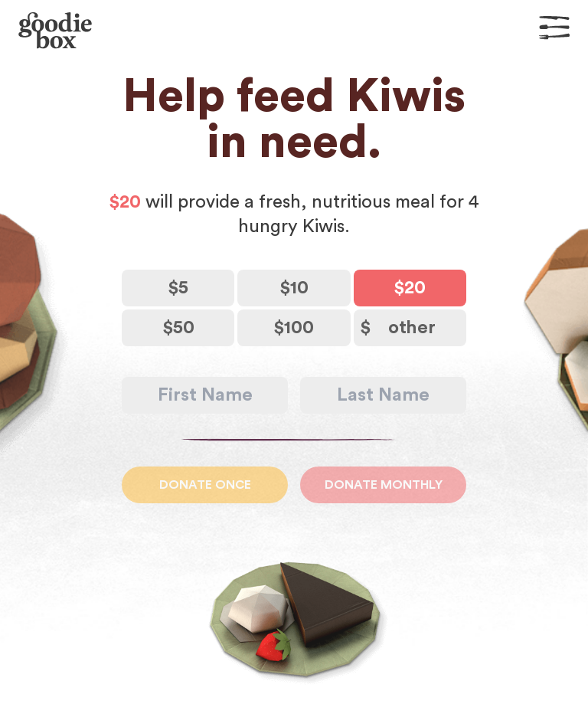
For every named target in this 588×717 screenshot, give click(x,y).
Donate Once (205, 485)
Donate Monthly (384, 485)
